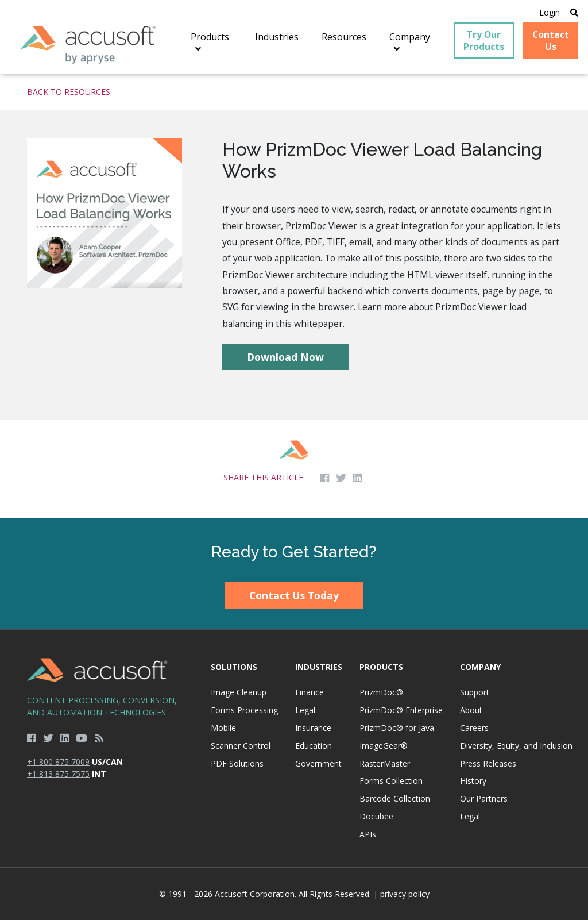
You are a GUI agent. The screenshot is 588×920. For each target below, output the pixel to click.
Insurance (313, 728)
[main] (294, 295)
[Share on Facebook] (325, 478)
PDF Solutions (237, 763)
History (473, 781)
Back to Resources (69, 92)
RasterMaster (385, 763)
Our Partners (484, 798)
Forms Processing (244, 710)
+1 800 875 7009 (58, 762)
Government (318, 763)
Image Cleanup (239, 692)
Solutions (234, 667)
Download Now (285, 357)
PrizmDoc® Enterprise (401, 710)
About (471, 710)
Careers (474, 728)
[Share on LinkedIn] (357, 478)
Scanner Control (241, 746)
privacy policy (405, 894)
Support (475, 692)
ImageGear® (384, 746)
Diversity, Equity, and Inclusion (516, 746)
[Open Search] (574, 12)
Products (381, 667)
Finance (310, 692)
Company (480, 667)
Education (314, 746)
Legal (305, 710)
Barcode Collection (395, 798)
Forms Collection (391, 781)
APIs (368, 834)
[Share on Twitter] (341, 478)
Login (550, 12)
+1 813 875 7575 (58, 774)
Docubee (376, 816)
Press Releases (488, 763)
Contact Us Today (294, 595)
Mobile (223, 728)
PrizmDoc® (381, 692)
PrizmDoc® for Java (397, 728)
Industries (319, 667)
